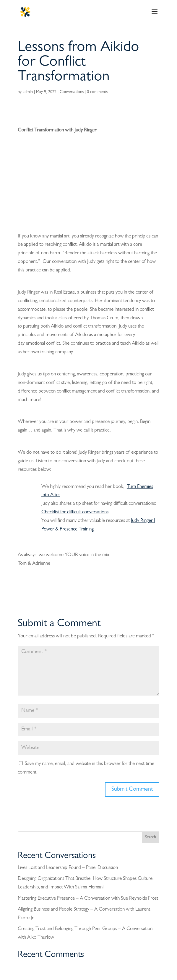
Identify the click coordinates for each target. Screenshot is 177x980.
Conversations (72, 92)
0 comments (97, 92)
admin (28, 92)
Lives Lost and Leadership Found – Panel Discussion (68, 868)
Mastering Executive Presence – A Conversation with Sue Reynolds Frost (88, 899)
